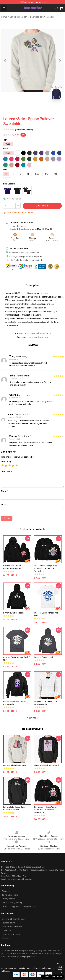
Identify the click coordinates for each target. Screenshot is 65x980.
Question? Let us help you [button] (52, 977)
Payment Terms (8, 923)
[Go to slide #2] (40, 108)
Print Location (9, 184)
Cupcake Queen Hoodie (44, 657)
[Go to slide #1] (25, 108)
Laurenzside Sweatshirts (42, 17)
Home (4, 17)
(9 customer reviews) (24, 130)
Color (6, 148)
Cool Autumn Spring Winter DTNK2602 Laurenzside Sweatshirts (45, 568)
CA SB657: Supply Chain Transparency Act (20, 906)
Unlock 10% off (60, 968)
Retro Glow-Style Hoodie (13, 613)
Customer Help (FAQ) (11, 934)
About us (6, 891)
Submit (7, 518)
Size (5, 170)
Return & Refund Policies (12, 927)
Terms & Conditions (10, 895)
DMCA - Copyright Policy (12, 903)
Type (5, 140)
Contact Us (7, 930)
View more (33, 718)
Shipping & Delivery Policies (13, 919)
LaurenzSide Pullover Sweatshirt (17, 765)
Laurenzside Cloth (18, 17)
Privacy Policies (8, 899)
